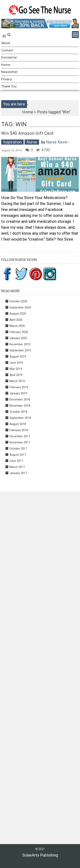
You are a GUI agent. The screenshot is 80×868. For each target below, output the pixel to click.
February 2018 (19, 430)
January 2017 (18, 473)
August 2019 (18, 357)
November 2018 (20, 406)
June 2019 (16, 363)
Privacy (7, 79)
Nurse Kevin (57, 142)
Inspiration (12, 142)
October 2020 (18, 301)
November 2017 (20, 442)
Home (6, 65)
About (6, 43)
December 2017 (20, 436)
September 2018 (20, 418)
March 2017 (17, 467)
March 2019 (17, 381)
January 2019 (18, 393)
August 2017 (18, 455)
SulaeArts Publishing (40, 855)
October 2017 (18, 449)
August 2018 (18, 424)
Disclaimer (9, 57)
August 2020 (18, 314)
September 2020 (20, 307)
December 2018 (20, 399)
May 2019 (16, 369)
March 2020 (17, 326)
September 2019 (20, 350)
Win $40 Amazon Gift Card (27, 133)
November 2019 (20, 344)
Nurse (32, 142)
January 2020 (18, 338)
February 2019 (19, 387)
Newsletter (9, 72)
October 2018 (18, 412)
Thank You (9, 86)
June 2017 (16, 461)
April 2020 (16, 320)
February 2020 (19, 332)
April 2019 (16, 375)
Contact (7, 50)
